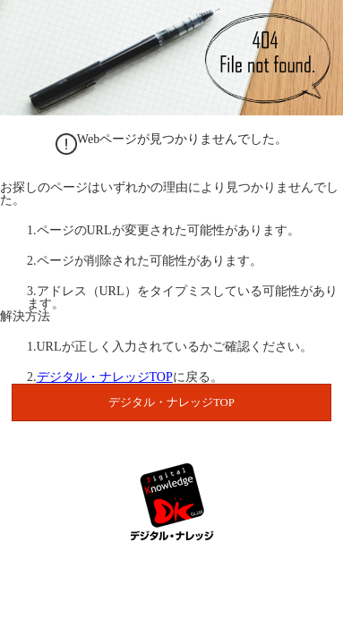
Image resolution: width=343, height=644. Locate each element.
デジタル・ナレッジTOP (105, 377)
